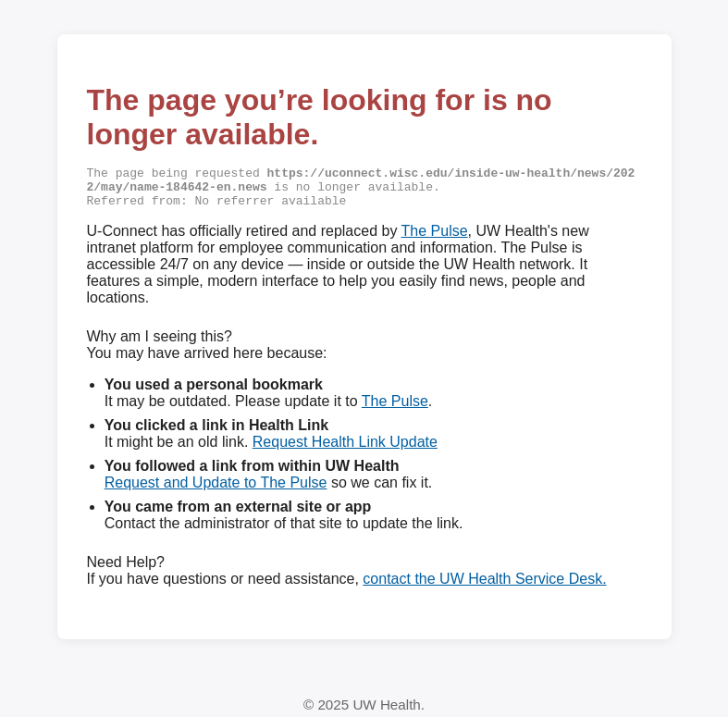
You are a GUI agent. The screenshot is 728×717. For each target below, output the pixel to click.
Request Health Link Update (345, 446)
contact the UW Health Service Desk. (484, 583)
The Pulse (435, 235)
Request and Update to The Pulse (216, 487)
